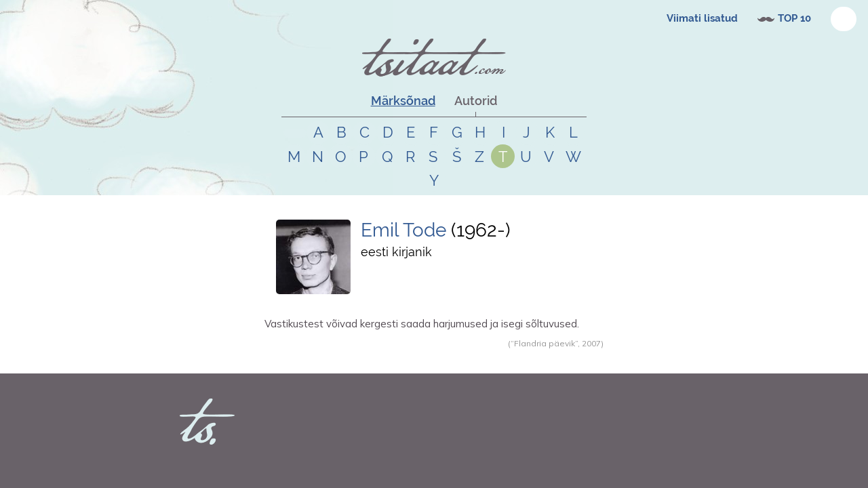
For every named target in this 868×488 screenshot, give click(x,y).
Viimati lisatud (702, 18)
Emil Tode (406, 230)
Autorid (476, 101)
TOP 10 (794, 18)
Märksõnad (403, 101)
